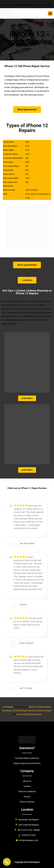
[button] (50, 13)
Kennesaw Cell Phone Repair (15, 711)
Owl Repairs (8, 707)
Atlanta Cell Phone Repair (40, 707)
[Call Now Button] (7, 862)
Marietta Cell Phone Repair (40, 711)
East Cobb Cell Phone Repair (29, 714)
